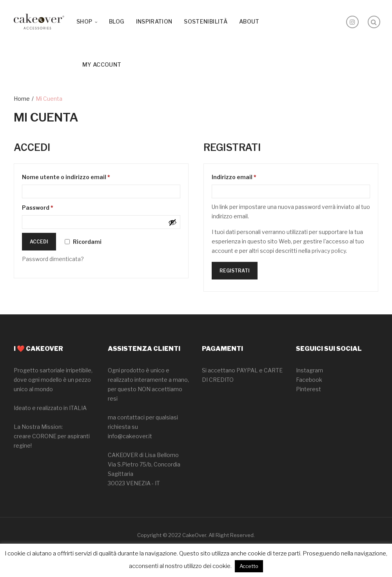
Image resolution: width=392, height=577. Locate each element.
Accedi (39, 242)
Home (22, 99)
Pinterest (309, 389)
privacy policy (329, 251)
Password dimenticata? (53, 259)
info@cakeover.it (130, 436)
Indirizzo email (247, 176)
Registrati (235, 271)
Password (51, 207)
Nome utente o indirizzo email (79, 176)
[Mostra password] (172, 222)
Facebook (309, 380)
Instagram (309, 370)
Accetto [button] (249, 566)
